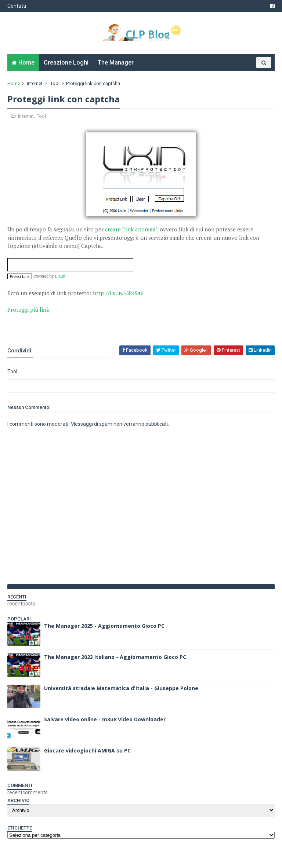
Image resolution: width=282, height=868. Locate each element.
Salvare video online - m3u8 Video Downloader (105, 719)
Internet (35, 83)
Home (26, 63)
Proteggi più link (28, 310)
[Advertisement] (93, 325)
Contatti (17, 6)
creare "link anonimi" (131, 229)
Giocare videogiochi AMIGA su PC (87, 750)
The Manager (116, 63)
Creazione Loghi (66, 63)
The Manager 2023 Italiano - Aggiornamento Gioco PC (115, 657)
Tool (55, 83)
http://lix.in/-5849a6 (118, 293)
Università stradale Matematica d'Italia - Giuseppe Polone (121, 688)
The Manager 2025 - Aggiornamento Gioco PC (104, 626)
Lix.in (60, 276)
